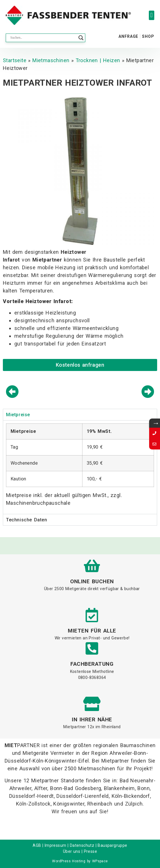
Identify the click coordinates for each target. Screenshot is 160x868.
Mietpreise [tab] (18, 415)
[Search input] (43, 38)
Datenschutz (82, 845)
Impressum (56, 845)
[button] (152, 15)
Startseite (15, 60)
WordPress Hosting (69, 861)
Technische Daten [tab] (27, 520)
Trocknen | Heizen (98, 60)
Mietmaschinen (51, 60)
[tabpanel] (80, 467)
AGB (37, 845)
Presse (90, 851)
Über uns (72, 851)
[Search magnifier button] (81, 38)
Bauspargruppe (112, 845)
